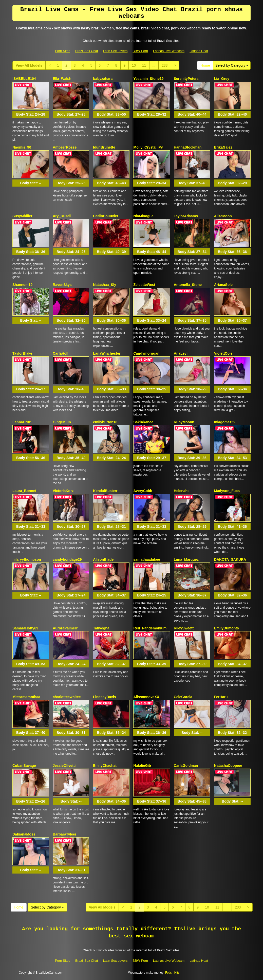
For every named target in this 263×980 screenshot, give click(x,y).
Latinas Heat (199, 51)
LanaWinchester (107, 353)
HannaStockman (188, 147)
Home (205, 65)
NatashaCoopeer (228, 766)
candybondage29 (67, 559)
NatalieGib (142, 766)
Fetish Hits (172, 973)
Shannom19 (22, 285)
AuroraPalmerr (65, 628)
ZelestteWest (144, 285)
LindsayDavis (104, 697)
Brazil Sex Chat (87, 51)
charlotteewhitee (67, 697)
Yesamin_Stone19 (148, 79)
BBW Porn (140, 51)
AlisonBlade (103, 559)
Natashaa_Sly (105, 285)
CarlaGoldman (186, 766)
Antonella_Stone (188, 285)
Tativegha (101, 628)
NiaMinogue (143, 216)
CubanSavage (24, 766)
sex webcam (139, 936)
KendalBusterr (105, 491)
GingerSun (62, 422)
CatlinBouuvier (106, 216)
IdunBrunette (104, 147)
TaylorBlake (22, 353)
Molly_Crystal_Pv (148, 147)
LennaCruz (22, 422)
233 (165, 65)
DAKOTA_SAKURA (230, 559)
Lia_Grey (222, 79)
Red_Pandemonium (150, 628)
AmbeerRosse (65, 147)
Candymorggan (146, 353)
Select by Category (232, 65)
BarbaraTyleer (64, 834)
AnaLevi (181, 353)
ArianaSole (223, 285)
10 (134, 65)
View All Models (29, 65)
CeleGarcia (183, 697)
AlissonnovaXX (146, 697)
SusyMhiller (22, 216)
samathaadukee (147, 559)
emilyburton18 (105, 422)
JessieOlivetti (64, 766)
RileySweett (184, 628)
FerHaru (221, 697)
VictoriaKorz (63, 491)
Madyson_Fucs (227, 491)
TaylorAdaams (186, 216)
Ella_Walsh (62, 79)
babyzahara (103, 79)
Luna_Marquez (186, 559)
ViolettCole (223, 353)
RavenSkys (62, 285)
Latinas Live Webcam (169, 51)
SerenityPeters (186, 79)
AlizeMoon (223, 216)
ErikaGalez (223, 147)
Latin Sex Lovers (115, 51)
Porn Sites (63, 51)
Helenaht (181, 491)
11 (144, 65)
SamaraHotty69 (25, 628)
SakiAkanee (143, 422)
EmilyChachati (105, 766)
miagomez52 (225, 422)
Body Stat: (31, 114)
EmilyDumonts (227, 628)
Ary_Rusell (62, 216)
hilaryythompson (27, 559)
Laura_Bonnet (24, 491)
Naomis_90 (22, 147)
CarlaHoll (60, 353)
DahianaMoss (24, 834)
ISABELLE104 (24, 79)
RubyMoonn (184, 422)
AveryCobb (143, 491)
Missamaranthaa (26, 697)
